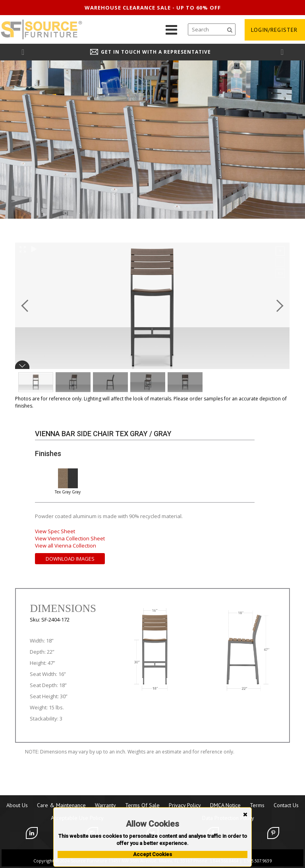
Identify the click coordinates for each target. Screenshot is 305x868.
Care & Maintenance (61, 805)
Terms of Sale (142, 805)
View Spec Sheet (55, 531)
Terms (257, 805)
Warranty (105, 805)
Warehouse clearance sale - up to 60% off (153, 8)
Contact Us (286, 805)
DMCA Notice (225, 805)
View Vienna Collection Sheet (70, 538)
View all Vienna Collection (66, 546)
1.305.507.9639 (258, 861)
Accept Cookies (152, 854)
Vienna (48, 434)
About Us (17, 805)
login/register (274, 30)
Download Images (70, 559)
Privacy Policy (185, 805)
